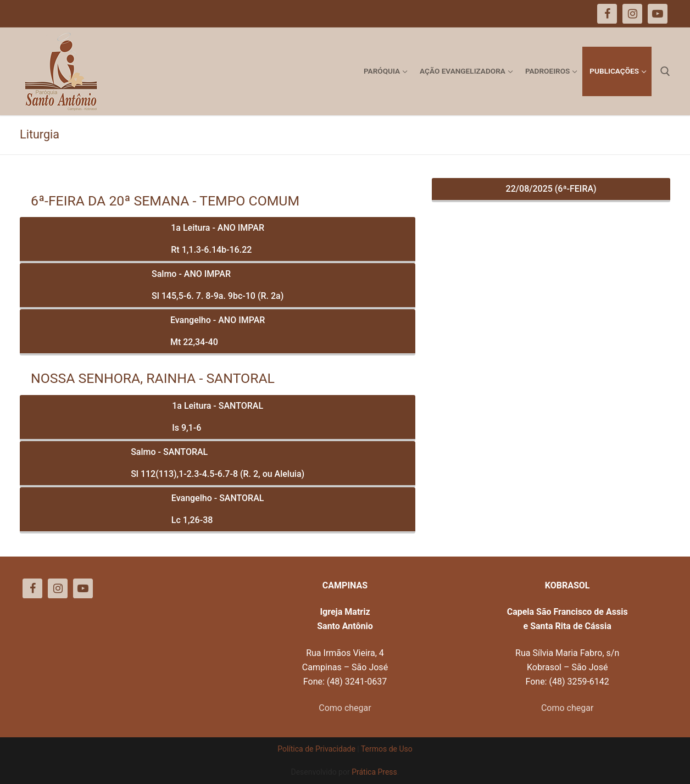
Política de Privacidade (316, 749)
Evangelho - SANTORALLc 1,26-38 (218, 509)
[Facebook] (32, 588)
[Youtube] (83, 588)
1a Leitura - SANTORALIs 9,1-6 (218, 417)
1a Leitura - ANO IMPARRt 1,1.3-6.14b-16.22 (218, 239)
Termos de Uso (387, 749)
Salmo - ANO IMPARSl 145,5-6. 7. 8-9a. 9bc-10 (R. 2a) (218, 285)
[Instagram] (58, 588)
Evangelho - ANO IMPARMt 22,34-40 (218, 331)
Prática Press (374, 772)
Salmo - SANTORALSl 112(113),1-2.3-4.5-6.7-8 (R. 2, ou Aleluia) (218, 463)
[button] (667, 15)
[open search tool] (665, 71)
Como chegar (345, 708)
